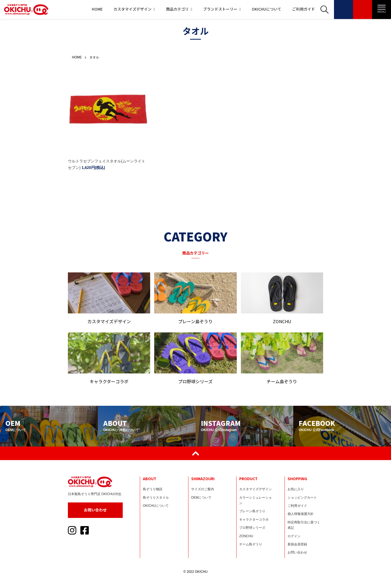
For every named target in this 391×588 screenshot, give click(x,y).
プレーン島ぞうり (252, 511)
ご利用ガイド (304, 9)
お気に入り (296, 489)
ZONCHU (246, 536)
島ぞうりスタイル (156, 498)
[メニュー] (381, 10)
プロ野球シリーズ (252, 528)
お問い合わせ (95, 510)
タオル (94, 57)
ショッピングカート (302, 498)
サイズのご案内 (203, 489)
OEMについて (201, 498)
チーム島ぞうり (251, 544)
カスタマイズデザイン (134, 9)
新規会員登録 (297, 544)
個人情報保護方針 (301, 514)
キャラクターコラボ (254, 520)
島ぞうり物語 (153, 489)
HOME (97, 9)
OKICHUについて (267, 9)
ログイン (294, 536)
